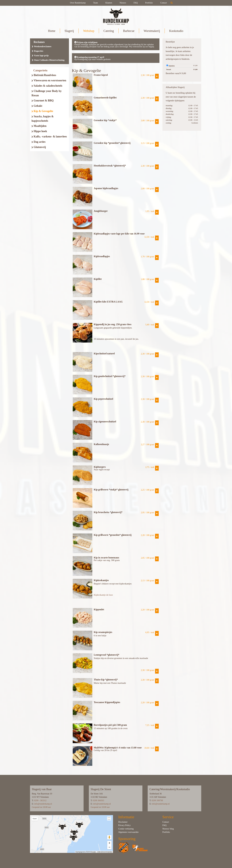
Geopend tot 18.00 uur (41, 807)
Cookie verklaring (126, 829)
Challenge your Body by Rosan (47, 93)
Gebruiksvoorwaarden (105, 852)
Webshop (89, 31)
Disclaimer (123, 822)
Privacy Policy (124, 825)
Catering (109, 31)
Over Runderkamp (78, 3)
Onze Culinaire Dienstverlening (48, 60)
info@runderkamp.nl (43, 804)
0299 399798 (157, 801)
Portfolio (149, 3)
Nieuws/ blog (168, 829)
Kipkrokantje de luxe (103, 595)
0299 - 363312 (40, 801)
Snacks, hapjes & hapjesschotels (43, 119)
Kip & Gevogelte (42, 111)
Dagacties (38, 51)
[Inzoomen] (109, 843)
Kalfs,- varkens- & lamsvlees (49, 137)
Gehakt (37, 106)
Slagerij (69, 31)
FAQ (136, 3)
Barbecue (129, 31)
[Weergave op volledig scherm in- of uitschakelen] (109, 818)
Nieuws (123, 3)
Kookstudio (176, 31)
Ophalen (170, 66)
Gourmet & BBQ (43, 101)
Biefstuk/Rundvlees (44, 75)
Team (96, 3)
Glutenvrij (39, 147)
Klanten (109, 3)
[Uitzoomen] (109, 847)
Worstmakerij (152, 31)
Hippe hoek (39, 131)
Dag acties (38, 142)
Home (52, 31)
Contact (164, 3)
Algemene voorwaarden (128, 832)
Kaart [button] (35, 819)
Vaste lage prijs (40, 55)
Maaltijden (39, 126)
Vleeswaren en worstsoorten (49, 80)
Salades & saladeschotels (47, 86)
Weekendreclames (42, 46)
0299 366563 (99, 801)
